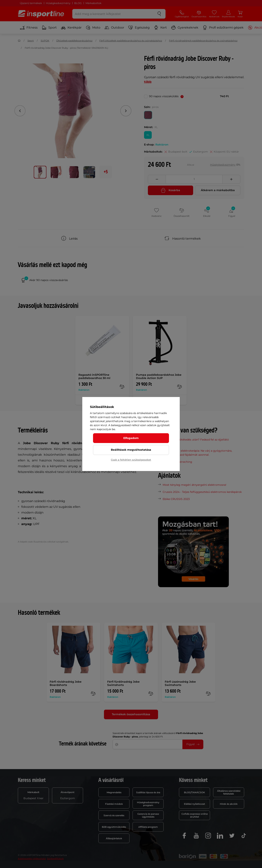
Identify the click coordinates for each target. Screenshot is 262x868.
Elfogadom (131, 438)
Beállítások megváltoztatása (131, 450)
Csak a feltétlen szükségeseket (131, 460)
